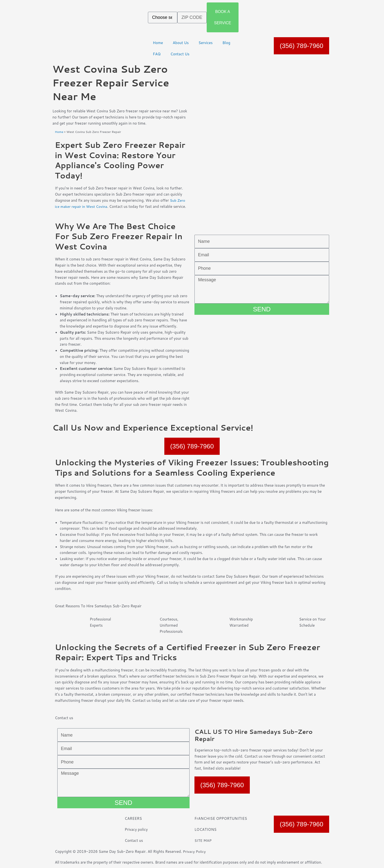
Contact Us (180, 54)
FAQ (157, 54)
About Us (181, 43)
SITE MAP (203, 840)
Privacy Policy (195, 851)
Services (205, 43)
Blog (226, 43)
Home (158, 43)
